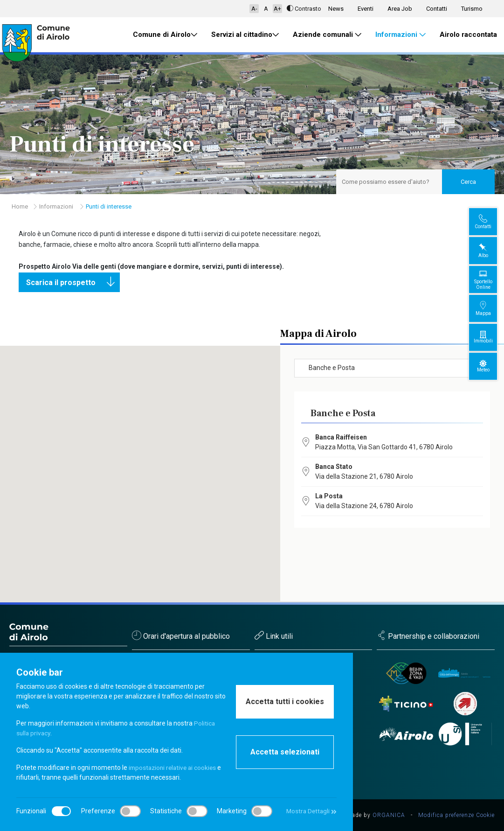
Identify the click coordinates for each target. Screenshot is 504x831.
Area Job (400, 9)
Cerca (468, 182)
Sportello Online (490, 279)
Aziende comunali (327, 35)
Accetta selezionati (285, 752)
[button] (158, 458)
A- (254, 9)
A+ (277, 9)
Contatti (437, 9)
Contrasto (304, 9)
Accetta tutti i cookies (285, 702)
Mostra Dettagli (310, 811)
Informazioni (400, 35)
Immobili (490, 337)
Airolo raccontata (468, 35)
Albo (490, 250)
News (336, 9)
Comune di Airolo (165, 35)
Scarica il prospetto (73, 282)
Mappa (490, 308)
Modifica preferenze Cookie (456, 815)
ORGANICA (389, 815)
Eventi (366, 9)
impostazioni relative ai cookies (175, 768)
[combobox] (392, 368)
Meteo (490, 366)
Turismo (472, 9)
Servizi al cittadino (245, 35)
